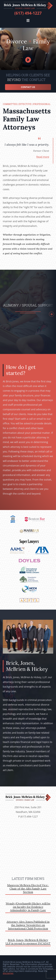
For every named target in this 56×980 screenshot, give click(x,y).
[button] (28, 21)
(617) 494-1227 (28, 13)
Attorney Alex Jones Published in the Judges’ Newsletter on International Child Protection (28, 925)
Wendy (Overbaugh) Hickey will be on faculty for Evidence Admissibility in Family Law (28, 907)
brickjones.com (28, 6)
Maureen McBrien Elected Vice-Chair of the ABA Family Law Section (28, 888)
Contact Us (28, 87)
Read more (43, 157)
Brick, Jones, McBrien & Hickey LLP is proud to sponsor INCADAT (28, 942)
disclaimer (8, 973)
